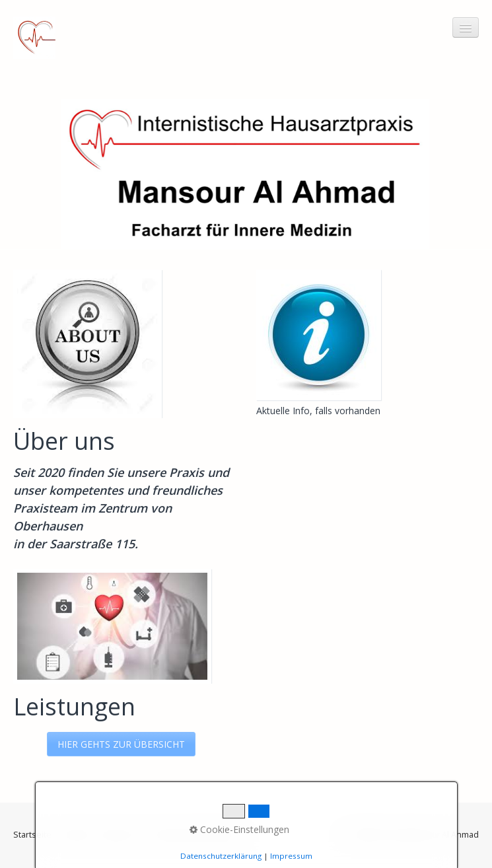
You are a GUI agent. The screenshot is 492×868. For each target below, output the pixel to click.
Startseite (32, 835)
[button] (121, 744)
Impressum (120, 835)
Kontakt (75, 835)
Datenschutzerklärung (195, 835)
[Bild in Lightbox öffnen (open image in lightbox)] (319, 335)
